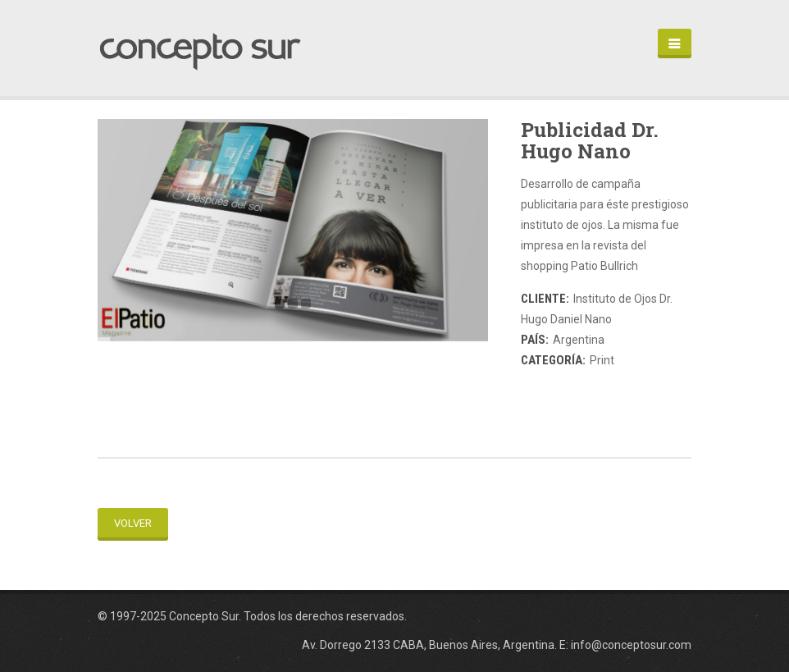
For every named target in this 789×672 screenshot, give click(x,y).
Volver (133, 523)
